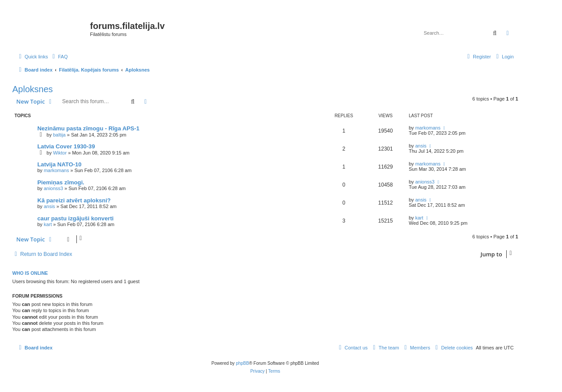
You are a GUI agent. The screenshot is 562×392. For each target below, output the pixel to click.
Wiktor (60, 153)
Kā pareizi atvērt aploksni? (74, 200)
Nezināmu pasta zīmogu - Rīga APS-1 (88, 128)
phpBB (242, 363)
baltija (59, 135)
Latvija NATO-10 (59, 164)
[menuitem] (59, 57)
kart (48, 224)
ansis (421, 146)
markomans (428, 128)
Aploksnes (32, 89)
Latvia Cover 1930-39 (66, 146)
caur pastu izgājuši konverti (76, 218)
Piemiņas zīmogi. (61, 182)
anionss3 (54, 188)
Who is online (30, 273)
